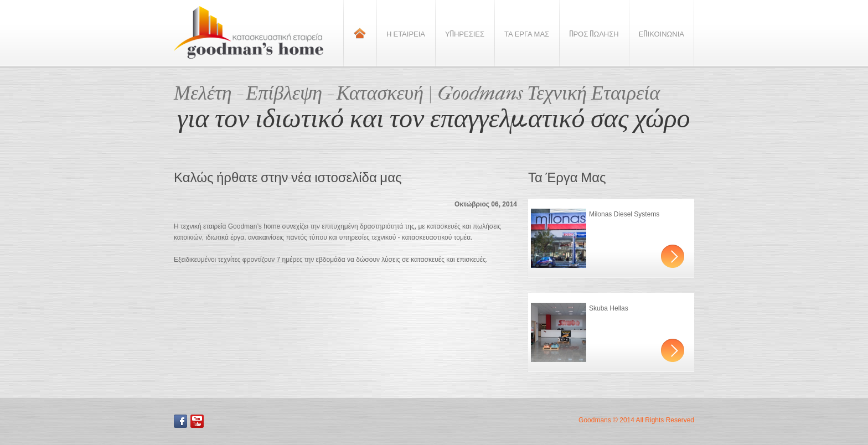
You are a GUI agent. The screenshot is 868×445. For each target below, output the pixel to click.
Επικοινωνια (662, 33)
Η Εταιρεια (406, 33)
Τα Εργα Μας (527, 33)
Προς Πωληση (594, 33)
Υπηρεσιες (465, 33)
